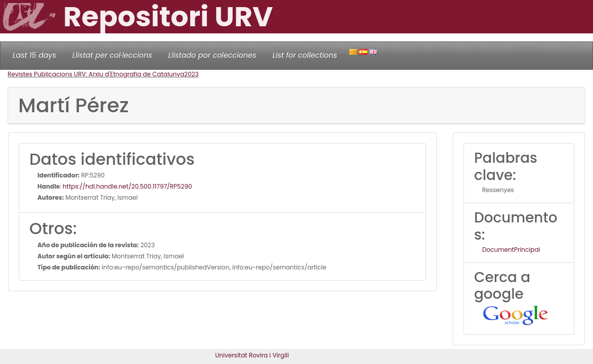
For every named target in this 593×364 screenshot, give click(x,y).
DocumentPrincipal (511, 249)
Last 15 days (34, 55)
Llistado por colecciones (213, 55)
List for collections (305, 55)
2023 (191, 74)
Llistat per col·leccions (112, 55)
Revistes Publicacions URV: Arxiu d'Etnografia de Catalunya (96, 74)
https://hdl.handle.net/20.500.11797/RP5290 (128, 186)
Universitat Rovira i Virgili (252, 355)
